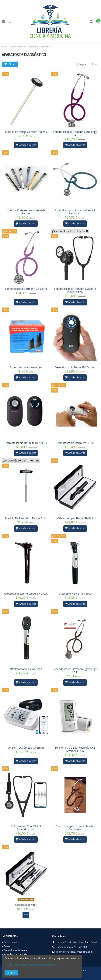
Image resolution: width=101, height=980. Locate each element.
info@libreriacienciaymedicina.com (74, 952)
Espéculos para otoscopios (26, 367)
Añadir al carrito (26, 145)
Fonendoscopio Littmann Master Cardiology (75, 828)
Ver (26, 915)
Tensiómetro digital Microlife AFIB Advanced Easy (75, 749)
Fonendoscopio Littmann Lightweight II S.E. (75, 670)
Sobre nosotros (12, 942)
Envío (7, 946)
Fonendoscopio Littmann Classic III (26, 289)
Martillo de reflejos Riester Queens (26, 132)
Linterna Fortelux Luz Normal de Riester (26, 212)
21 (95, 64)
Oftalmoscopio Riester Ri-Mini (75, 518)
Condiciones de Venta (15, 950)
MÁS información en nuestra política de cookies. (33, 965)
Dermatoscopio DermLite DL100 (75, 443)
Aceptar (11, 973)
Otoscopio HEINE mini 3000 (75, 594)
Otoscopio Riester (26, 905)
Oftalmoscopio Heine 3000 (26, 669)
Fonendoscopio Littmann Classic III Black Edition (75, 290)
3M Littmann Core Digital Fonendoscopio (26, 828)
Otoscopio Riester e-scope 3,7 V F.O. (26, 594)
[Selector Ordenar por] (83, 65)
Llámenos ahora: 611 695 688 (71, 947)
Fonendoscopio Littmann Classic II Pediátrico (75, 212)
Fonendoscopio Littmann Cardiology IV (75, 133)
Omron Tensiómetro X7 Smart (26, 748)
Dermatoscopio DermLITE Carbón (75, 367)
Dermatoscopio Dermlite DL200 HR (26, 443)
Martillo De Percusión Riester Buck (26, 518)
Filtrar (10, 64)
